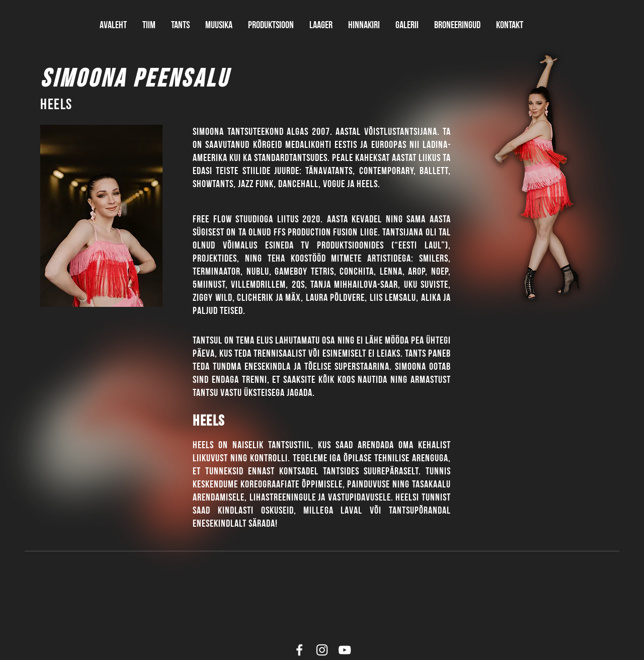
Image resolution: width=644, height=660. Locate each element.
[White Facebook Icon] (299, 650)
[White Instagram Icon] (322, 650)
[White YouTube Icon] (345, 650)
